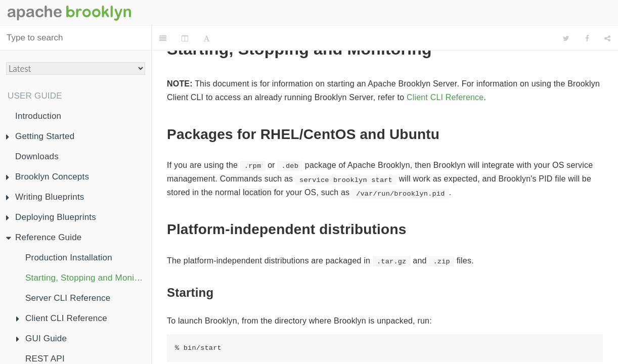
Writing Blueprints (45, 197)
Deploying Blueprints (51, 217)
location (257, 192)
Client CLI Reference (62, 318)
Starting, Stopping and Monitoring (88, 278)
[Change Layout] (185, 38)
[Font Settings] (207, 38)
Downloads (37, 156)
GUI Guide (41, 338)
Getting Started (40, 136)
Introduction (38, 116)
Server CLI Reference (68, 298)
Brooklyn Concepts (48, 177)
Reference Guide (44, 237)
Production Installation (69, 258)
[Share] (607, 38)
